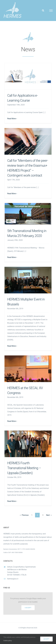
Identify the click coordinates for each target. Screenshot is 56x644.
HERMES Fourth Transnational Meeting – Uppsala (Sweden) (24, 468)
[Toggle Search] (43, 10)
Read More (11, 119)
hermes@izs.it (13, 579)
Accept (46, 639)
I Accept (28, 608)
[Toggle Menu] (51, 11)
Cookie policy (8, 641)
